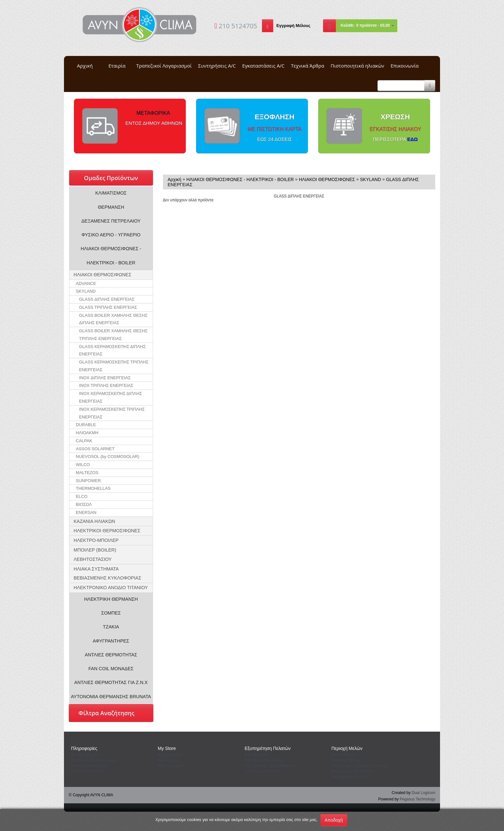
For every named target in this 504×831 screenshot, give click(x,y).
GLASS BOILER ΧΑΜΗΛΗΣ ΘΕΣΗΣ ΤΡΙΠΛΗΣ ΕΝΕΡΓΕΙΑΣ (113, 335)
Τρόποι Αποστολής (89, 766)
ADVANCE (86, 283)
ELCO (82, 496)
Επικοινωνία (405, 66)
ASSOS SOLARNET (95, 449)
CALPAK (84, 441)
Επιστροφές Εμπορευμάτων (270, 766)
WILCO (83, 465)
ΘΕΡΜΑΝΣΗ (111, 207)
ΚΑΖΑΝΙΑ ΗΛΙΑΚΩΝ (94, 521)
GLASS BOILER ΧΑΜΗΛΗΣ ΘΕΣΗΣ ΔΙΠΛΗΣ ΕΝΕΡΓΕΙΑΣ (113, 319)
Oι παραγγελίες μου (350, 777)
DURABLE (86, 425)
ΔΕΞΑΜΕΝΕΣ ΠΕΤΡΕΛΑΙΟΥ (111, 221)
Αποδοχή (334, 820)
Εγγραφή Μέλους (293, 26)
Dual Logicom (423, 793)
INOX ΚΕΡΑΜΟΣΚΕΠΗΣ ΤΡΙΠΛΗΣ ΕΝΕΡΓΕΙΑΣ (112, 413)
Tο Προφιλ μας (85, 755)
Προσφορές (169, 760)
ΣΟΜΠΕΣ (111, 613)
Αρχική (85, 66)
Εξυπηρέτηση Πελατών (268, 748)
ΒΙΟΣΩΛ (84, 504)
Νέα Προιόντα (170, 766)
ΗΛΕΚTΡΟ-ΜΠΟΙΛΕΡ (96, 540)
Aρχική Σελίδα (171, 755)
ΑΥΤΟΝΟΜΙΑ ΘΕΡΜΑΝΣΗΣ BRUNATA (111, 697)
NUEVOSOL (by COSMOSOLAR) (108, 457)
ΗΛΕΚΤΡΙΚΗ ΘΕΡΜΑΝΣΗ (111, 599)
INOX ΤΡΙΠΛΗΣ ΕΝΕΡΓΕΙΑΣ (106, 385)
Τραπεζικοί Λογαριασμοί (164, 66)
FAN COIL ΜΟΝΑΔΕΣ (111, 669)
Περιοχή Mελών (347, 748)
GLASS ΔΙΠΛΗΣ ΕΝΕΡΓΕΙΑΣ (107, 299)
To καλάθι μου (344, 755)
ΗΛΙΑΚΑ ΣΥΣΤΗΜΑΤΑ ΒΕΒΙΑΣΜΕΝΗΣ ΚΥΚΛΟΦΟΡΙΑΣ (108, 574)
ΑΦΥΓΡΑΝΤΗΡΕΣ (111, 641)
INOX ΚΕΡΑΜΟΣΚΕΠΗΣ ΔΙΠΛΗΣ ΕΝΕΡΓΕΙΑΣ (111, 397)
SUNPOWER (88, 481)
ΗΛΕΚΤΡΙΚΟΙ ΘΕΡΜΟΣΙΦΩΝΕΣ (107, 531)
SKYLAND (86, 291)
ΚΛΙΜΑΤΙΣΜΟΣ (111, 193)
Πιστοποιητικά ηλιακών (358, 66)
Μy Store (167, 748)
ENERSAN (86, 512)
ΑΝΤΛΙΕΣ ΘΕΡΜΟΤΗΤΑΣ (111, 655)
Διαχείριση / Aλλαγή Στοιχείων (359, 766)
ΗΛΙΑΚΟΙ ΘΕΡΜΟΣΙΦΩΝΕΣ (103, 275)
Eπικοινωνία (256, 755)
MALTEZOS (87, 473)
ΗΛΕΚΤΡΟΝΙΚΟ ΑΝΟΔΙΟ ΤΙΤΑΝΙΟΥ (111, 588)
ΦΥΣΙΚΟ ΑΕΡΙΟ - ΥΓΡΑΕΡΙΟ (111, 235)
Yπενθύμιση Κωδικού (264, 760)
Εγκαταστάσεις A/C (264, 66)
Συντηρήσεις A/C (217, 66)
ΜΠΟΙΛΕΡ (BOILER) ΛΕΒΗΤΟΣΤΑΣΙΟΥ (95, 555)
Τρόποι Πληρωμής (88, 771)
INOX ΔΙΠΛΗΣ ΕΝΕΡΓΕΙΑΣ (105, 378)
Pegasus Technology (417, 799)
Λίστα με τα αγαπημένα (353, 771)
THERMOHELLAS (93, 488)
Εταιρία (117, 66)
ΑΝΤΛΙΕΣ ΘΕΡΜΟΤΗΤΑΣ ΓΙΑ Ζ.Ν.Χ (111, 682)
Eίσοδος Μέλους (346, 760)
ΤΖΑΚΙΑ (111, 627)
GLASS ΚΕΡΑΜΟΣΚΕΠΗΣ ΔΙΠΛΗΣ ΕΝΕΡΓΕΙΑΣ (112, 350)
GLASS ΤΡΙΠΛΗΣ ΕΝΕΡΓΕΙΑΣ (108, 307)
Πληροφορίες (84, 748)
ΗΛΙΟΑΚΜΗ (87, 433)
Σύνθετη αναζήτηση (262, 771)
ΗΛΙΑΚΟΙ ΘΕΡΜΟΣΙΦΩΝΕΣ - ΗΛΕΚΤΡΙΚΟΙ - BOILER (111, 256)
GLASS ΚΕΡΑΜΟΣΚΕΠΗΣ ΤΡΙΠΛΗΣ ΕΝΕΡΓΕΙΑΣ (114, 366)
